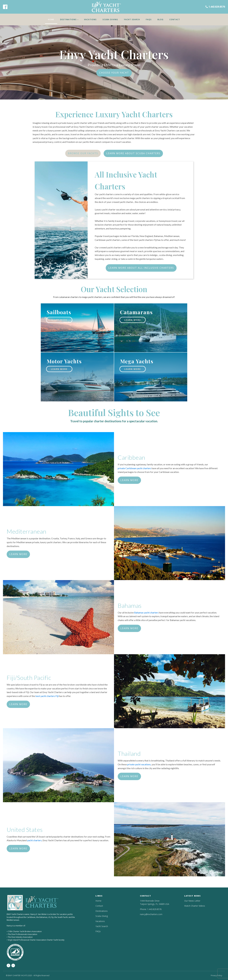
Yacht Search (132, 19)
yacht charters (34, 840)
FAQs (149, 19)
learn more (59, 320)
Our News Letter (192, 901)
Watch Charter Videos (195, 906)
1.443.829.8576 (217, 7)
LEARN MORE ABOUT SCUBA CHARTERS (133, 153)
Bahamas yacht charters (146, 612)
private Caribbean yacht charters (134, 468)
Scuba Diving (110, 19)
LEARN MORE (129, 480)
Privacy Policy (216, 975)
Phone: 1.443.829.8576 (151, 909)
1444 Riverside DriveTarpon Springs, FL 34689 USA (155, 902)
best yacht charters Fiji (47, 696)
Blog (161, 19)
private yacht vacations (139, 764)
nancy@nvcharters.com (151, 914)
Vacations (90, 19)
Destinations (68, 19)
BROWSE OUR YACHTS (83, 153)
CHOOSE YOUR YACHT (114, 73)
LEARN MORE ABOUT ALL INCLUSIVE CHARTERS (141, 268)
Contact (175, 19)
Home (51, 19)
